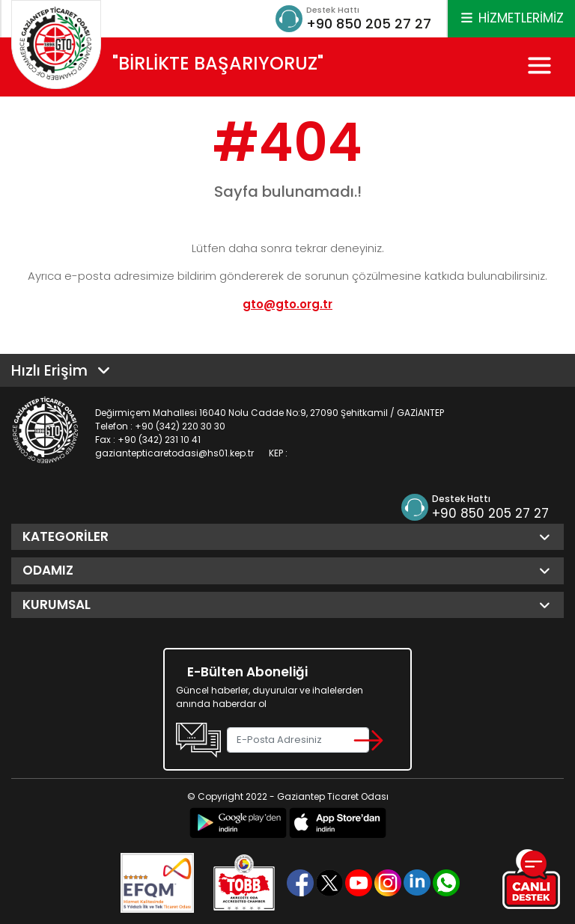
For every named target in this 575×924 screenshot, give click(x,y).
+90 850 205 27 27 (369, 24)
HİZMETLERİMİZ (511, 18)
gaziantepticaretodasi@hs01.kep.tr (174, 453)
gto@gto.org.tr (287, 304)
